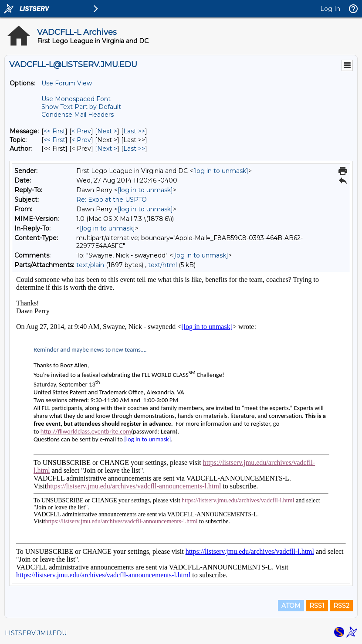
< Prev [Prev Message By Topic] (81, 140)
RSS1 (317, 606)
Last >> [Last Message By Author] (134, 149)
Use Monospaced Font (76, 99)
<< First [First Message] (54, 131)
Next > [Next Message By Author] (107, 149)
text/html (162, 265)
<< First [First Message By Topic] (54, 140)
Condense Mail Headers (78, 115)
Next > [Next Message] (107, 131)
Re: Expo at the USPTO (112, 200)
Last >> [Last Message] (134, 131)
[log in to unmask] (221, 171)
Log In (330, 9)
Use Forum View (67, 83)
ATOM (291, 606)
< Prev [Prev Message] (81, 131)
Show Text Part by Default (81, 107)
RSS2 (341, 606)
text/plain (90, 265)
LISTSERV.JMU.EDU (36, 633)
